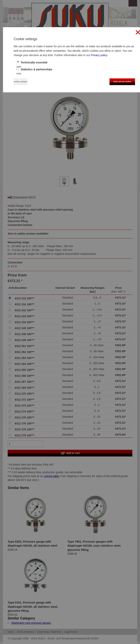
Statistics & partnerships (34, 69)
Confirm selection (21, 82)
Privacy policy (99, 55)
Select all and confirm (122, 82)
